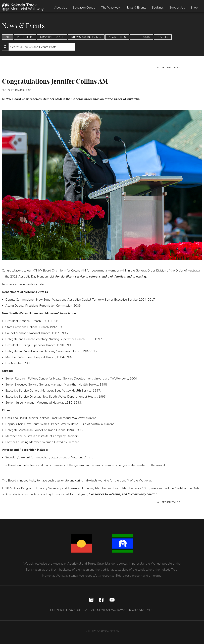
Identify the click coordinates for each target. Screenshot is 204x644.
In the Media (25, 37)
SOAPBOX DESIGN (108, 633)
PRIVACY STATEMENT (145, 612)
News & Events (136, 8)
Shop (194, 8)
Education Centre (84, 8)
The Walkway (111, 8)
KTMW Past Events (52, 37)
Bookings (158, 8)
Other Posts (142, 37)
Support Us (177, 8)
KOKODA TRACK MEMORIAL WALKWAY (98, 612)
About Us (61, 8)
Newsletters (117, 37)
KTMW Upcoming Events (86, 37)
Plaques (163, 37)
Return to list (169, 68)
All (8, 37)
